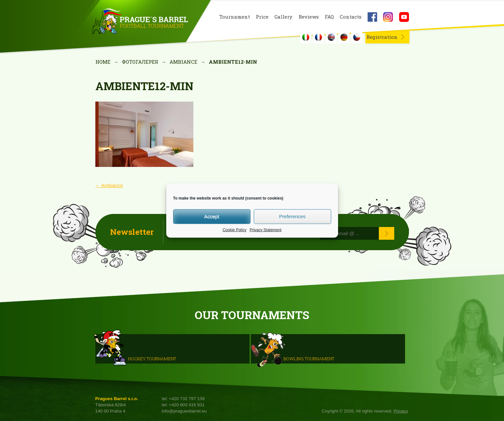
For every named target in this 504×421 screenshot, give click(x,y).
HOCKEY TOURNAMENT (152, 358)
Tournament (235, 17)
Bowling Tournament (309, 358)
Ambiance (183, 62)
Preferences (293, 216)
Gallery (283, 17)
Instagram (388, 17)
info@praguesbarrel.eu (184, 411)
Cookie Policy (234, 230)
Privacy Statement (265, 230)
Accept (212, 216)
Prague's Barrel (140, 22)
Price (262, 17)
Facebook (372, 17)
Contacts (351, 17)
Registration (382, 37)
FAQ (329, 17)
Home (103, 62)
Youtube (404, 17)
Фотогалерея (140, 62)
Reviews (309, 17)
